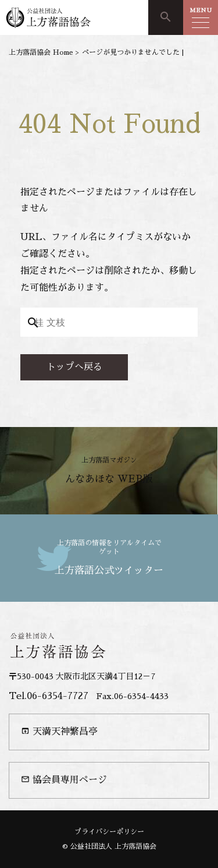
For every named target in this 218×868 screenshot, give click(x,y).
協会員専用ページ (64, 780)
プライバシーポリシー (109, 832)
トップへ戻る (74, 367)
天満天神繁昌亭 (59, 731)
